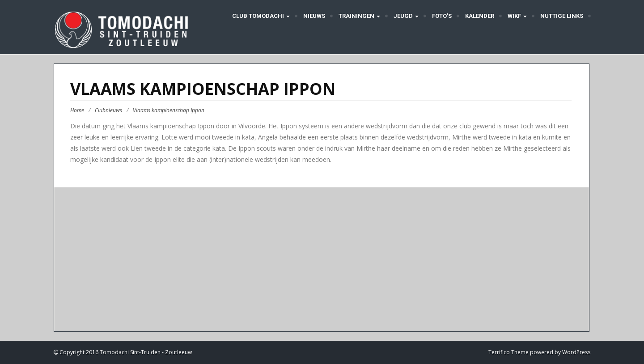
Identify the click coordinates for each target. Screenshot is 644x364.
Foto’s (442, 16)
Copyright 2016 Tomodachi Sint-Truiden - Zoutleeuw (125, 352)
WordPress (576, 352)
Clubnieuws (108, 110)
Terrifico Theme (508, 352)
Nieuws (314, 16)
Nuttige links (562, 16)
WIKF (517, 16)
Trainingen (359, 16)
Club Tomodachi (260, 16)
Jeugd (406, 16)
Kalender (480, 16)
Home (77, 110)
